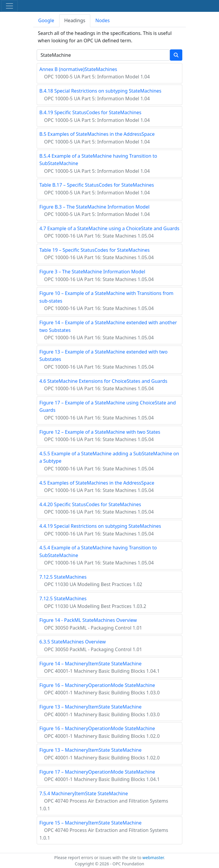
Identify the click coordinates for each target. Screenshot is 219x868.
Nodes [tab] (102, 20)
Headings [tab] (75, 20)
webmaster (153, 857)
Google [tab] (46, 20)
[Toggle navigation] (9, 6)
